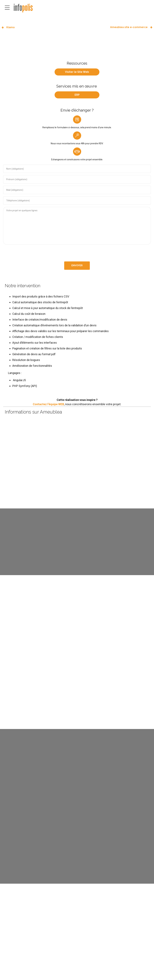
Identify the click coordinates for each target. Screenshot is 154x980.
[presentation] (77, 253)
